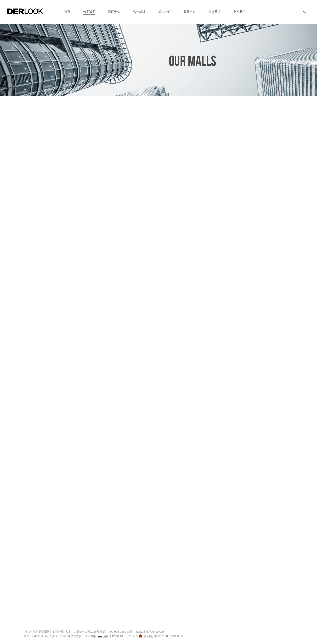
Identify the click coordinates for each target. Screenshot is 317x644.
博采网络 (90, 636)
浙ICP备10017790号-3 (124, 636)
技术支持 (76, 636)
